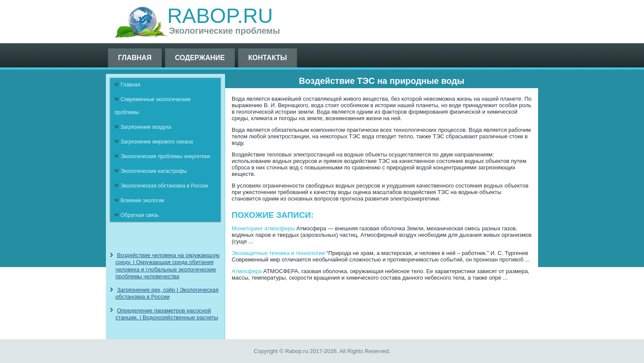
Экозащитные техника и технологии (278, 253)
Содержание (200, 58)
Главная (135, 58)
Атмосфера (247, 271)
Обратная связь (140, 215)
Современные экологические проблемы (153, 106)
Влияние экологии (142, 201)
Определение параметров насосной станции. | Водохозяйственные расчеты (167, 314)
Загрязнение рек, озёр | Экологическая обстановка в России (167, 293)
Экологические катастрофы (154, 171)
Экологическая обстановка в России (164, 186)
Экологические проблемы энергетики (165, 156)
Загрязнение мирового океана (157, 142)
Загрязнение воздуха (146, 127)
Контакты (268, 58)
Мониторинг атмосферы (263, 228)
